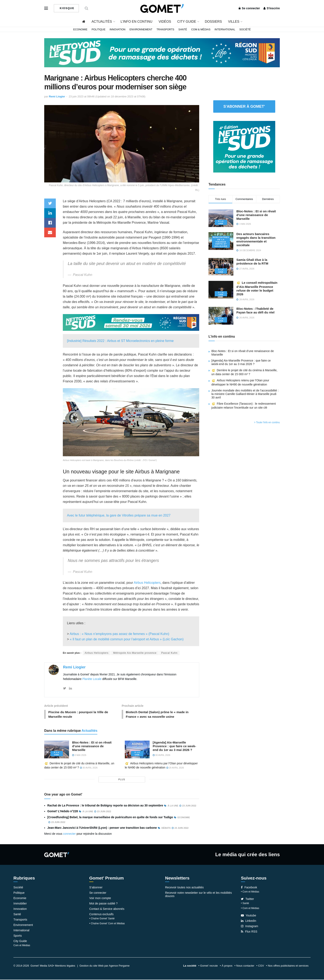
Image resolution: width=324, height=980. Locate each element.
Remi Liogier (57, 96)
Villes (234, 22)
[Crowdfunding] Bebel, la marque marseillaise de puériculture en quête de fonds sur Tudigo (110, 818)
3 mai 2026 (79, 756)
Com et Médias (22, 946)
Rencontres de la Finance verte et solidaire (221, 242)
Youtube (249, 916)
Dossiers (213, 22)
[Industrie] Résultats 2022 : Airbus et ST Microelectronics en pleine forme (120, 341)
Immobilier (20, 904)
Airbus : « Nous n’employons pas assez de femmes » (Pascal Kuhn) (119, 634)
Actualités (102, 22)
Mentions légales (65, 966)
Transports (165, 30)
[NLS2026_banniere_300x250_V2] (244, 146)
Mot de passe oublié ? (103, 904)
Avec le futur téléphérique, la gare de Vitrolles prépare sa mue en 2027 (119, 515)
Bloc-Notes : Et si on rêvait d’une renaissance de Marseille (92, 747)
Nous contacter (245, 966)
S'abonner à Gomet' (244, 106)
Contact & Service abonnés (107, 909)
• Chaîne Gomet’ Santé (102, 919)
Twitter (247, 899)
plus (122, 780)
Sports (18, 936)
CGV (261, 966)
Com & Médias (201, 30)
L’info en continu (137, 22)
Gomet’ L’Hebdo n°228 (63, 812)
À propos (227, 966)
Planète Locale (92, 679)
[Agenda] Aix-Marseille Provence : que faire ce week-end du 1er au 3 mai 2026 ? (174, 747)
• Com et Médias (250, 892)
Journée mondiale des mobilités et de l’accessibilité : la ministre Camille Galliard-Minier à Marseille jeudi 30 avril (245, 394)
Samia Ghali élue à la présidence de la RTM (252, 262)
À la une (57, 754)
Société (245, 30)
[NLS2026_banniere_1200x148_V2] (162, 52)
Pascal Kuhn (169, 653)
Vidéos (165, 22)
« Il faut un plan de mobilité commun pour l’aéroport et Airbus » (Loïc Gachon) (127, 639)
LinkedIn (249, 921)
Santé (183, 30)
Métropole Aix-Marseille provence (135, 653)
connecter (69, 834)
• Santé (245, 904)
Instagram (250, 927)
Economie (80, 30)
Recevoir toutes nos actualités (184, 888)
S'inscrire (272, 8)
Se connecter (249, 8)
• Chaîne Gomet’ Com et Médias (107, 924)
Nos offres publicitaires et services (288, 966)
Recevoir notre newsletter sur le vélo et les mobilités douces (198, 895)
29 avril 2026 (175, 768)
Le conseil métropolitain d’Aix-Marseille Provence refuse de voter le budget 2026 (257, 288)
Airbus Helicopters (147, 583)
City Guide (187, 22)
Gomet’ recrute (209, 966)
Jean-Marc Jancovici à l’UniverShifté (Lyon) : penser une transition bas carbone (102, 828)
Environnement (141, 30)
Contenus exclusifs (101, 915)
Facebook (249, 888)
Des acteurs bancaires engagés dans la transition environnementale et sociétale (256, 239)
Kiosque (67, 8)
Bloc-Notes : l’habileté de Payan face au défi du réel (255, 310)
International (225, 30)
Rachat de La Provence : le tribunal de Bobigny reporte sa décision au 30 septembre (105, 806)
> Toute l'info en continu (267, 422)
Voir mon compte (100, 898)
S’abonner (96, 888)
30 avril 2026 (161, 756)
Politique (98, 30)
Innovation (117, 30)
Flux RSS (249, 932)
